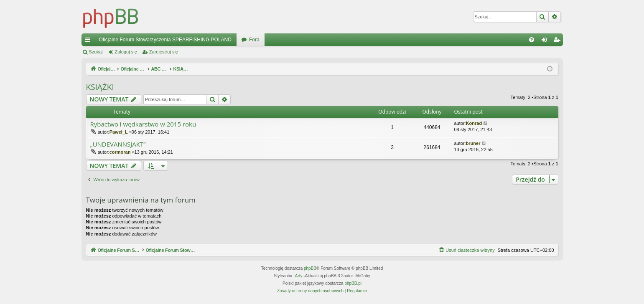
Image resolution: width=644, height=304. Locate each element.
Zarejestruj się (164, 52)
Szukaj (96, 52)
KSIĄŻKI (100, 87)
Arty (299, 276)
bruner (473, 143)
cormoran (120, 152)
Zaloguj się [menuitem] (546, 41)
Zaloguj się (126, 52)
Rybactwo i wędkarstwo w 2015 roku (143, 124)
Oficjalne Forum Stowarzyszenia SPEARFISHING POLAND (165, 40)
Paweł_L (119, 132)
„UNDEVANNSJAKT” (118, 144)
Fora (254, 40)
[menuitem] (532, 40)
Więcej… (89, 41)
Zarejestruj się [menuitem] (558, 41)
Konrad (474, 123)
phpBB (310, 268)
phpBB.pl (353, 283)
